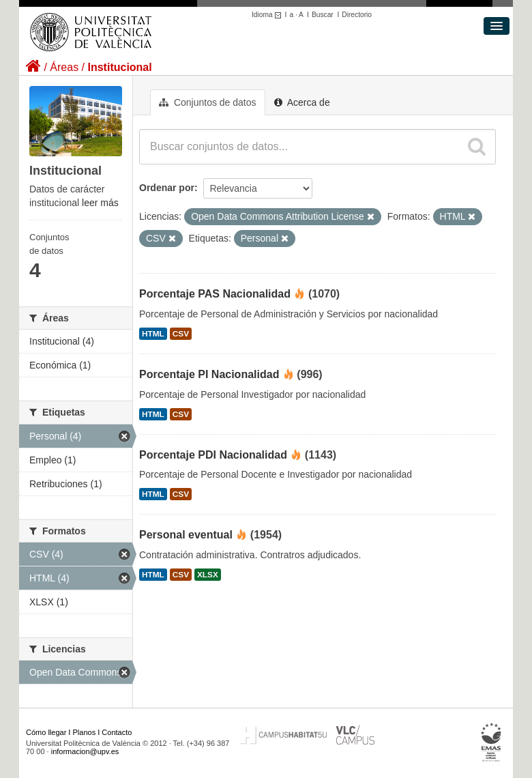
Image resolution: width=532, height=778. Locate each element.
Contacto (117, 732)
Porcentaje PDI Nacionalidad (213, 455)
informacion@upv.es (85, 751)
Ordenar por (167, 188)
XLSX (208, 575)
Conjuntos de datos (208, 102)
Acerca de (302, 102)
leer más (100, 203)
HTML (153, 334)
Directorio (357, 15)
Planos (85, 732)
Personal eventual (186, 535)
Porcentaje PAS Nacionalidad (215, 294)
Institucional (119, 67)
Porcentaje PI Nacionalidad (209, 374)
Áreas (64, 67)
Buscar (323, 15)
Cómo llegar (46, 732)
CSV (181, 334)
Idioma (268, 15)
